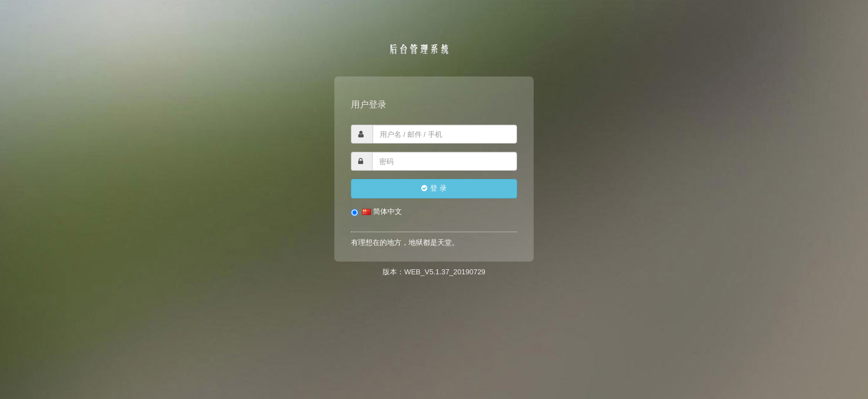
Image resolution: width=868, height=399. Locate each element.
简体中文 (376, 212)
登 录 (434, 188)
